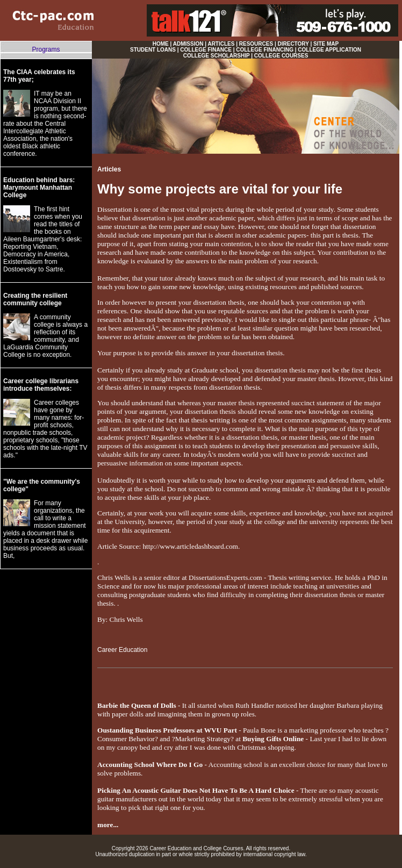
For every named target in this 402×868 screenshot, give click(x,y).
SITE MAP (326, 44)
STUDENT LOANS (153, 50)
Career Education (122, 650)
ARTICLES (221, 44)
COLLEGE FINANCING (265, 50)
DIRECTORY (293, 44)
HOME (161, 44)
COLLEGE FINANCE (206, 50)
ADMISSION (188, 44)
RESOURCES (256, 44)
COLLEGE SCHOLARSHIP (217, 56)
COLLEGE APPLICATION (329, 50)
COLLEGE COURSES (281, 56)
